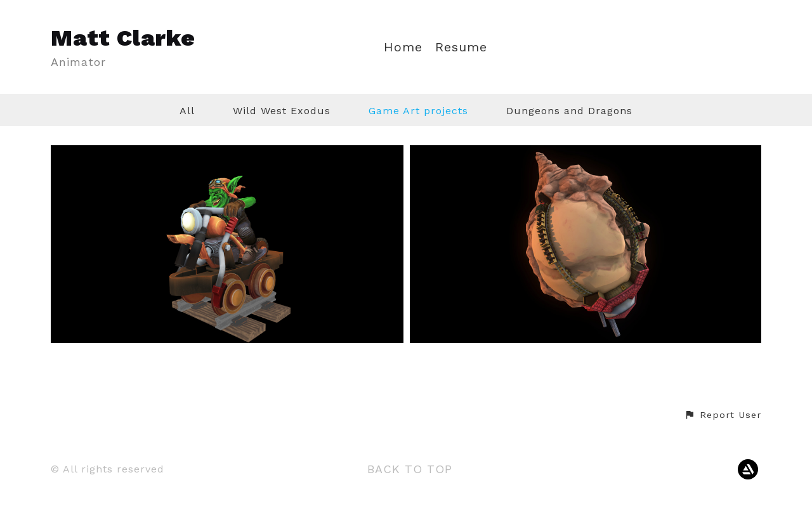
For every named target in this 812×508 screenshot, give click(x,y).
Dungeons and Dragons (569, 111)
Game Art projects (418, 111)
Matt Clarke (123, 38)
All (187, 111)
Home (403, 47)
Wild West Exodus (282, 111)
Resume (461, 47)
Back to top (410, 469)
